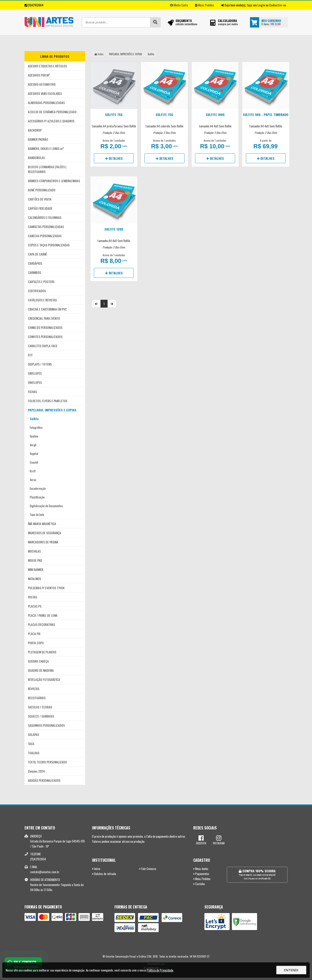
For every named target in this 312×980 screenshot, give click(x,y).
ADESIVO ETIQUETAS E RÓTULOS (47, 66)
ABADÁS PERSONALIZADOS (44, 780)
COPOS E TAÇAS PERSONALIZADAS (49, 245)
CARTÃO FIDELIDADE (40, 208)
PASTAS (33, 597)
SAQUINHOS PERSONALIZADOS (46, 725)
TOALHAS (34, 753)
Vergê (33, 445)
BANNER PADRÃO (38, 139)
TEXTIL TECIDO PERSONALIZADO (47, 762)
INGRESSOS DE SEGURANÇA (45, 533)
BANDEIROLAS (36, 158)
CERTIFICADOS (37, 291)
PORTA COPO (36, 643)
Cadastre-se (278, 5)
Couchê (34, 462)
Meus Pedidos (205, 5)
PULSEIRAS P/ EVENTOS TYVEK (46, 588)
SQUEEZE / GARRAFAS (41, 716)
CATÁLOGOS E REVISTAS (42, 300)
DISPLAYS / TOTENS (40, 364)
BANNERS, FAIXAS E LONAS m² (46, 148)
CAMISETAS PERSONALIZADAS (46, 227)
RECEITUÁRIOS (37, 698)
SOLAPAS (33, 734)
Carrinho (199, 884)
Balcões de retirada (104, 874)
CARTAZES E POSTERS (41, 282)
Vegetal (34, 454)
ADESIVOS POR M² (39, 75)
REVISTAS (34, 689)
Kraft (33, 471)
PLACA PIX (34, 634)
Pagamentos (201, 874)
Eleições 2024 (36, 771)
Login (261, 5)
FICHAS (32, 392)
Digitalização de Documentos (46, 506)
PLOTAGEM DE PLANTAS (42, 652)
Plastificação (37, 497)
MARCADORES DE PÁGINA (43, 542)
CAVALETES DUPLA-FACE (43, 346)
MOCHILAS (34, 551)
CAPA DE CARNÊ (37, 254)
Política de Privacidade (160, 970)
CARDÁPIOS (35, 263)
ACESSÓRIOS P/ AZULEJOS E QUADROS (51, 121)
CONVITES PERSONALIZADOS (45, 337)
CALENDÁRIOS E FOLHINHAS (45, 217)
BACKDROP (35, 130)
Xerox (33, 480)
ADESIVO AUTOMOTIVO (42, 84)
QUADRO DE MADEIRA (41, 670)
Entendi (291, 970)
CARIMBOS (34, 272)
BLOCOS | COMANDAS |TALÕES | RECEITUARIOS (47, 169)
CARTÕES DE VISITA (40, 199)
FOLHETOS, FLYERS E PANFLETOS (48, 401)
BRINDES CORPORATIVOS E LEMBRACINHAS (54, 181)
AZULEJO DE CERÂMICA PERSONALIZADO (52, 112)
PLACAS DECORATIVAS (41, 624)
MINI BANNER (36, 569)
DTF (30, 355)
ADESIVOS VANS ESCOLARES (45, 93)
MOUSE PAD (35, 560)
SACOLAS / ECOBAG (40, 707)
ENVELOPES (35, 373)
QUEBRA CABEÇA (38, 661)
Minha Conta (179, 5)
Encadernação (38, 488)
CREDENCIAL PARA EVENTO (44, 318)
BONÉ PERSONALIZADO (42, 190)
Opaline (34, 436)
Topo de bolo (37, 515)
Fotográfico (36, 427)
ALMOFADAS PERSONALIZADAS (46, 103)
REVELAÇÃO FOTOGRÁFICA (44, 679)
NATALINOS (34, 579)
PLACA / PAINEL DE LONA (43, 615)
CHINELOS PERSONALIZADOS (45, 327)
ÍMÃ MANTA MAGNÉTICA (42, 524)
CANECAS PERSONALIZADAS (45, 236)
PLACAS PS (35, 606)
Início (99, 54)
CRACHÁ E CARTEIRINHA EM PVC (47, 309)
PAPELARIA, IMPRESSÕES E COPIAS (52, 410)
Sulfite (34, 419)
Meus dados (201, 869)
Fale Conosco (148, 869)
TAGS (31, 744)
